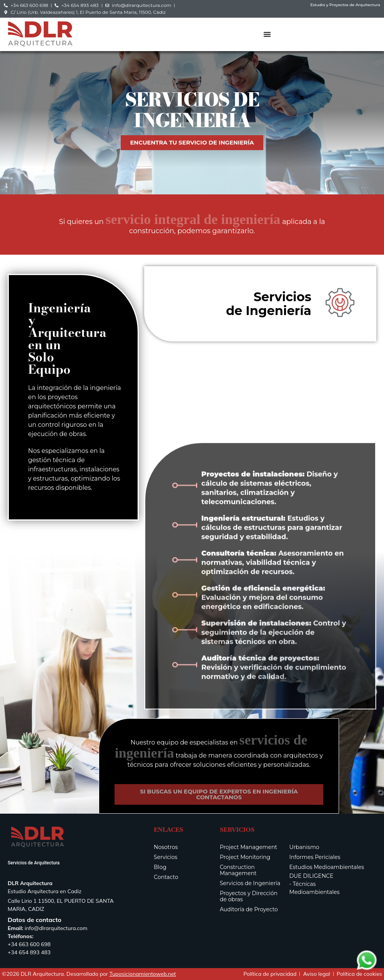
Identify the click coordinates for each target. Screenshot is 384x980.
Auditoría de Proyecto (249, 909)
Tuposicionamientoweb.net (143, 974)
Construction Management (238, 870)
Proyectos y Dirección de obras (249, 896)
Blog (160, 867)
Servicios (165, 857)
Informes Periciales (315, 857)
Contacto (166, 877)
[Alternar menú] (267, 34)
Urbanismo (304, 847)
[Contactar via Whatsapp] (367, 969)
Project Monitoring (245, 857)
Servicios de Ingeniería (250, 883)
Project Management (249, 847)
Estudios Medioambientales (327, 867)
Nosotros (166, 847)
